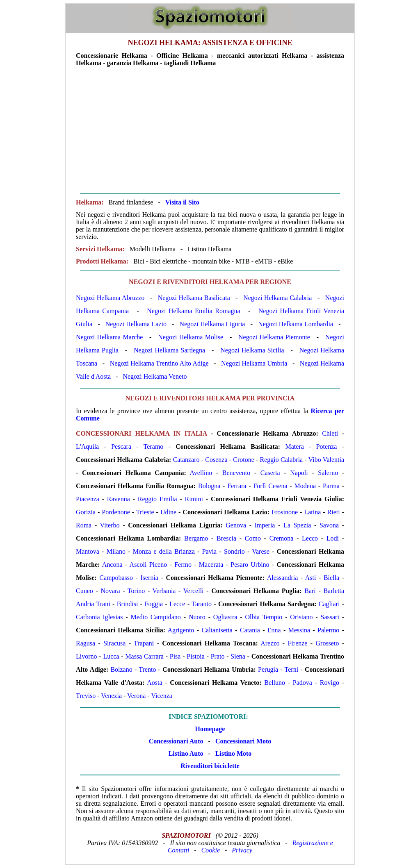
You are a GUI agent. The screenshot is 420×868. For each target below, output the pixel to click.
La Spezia (297, 525)
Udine (168, 512)
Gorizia (86, 512)
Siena (238, 656)
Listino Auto (186, 753)
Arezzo (270, 643)
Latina (312, 512)
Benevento (236, 473)
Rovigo (330, 683)
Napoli (299, 473)
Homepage (210, 729)
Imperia (265, 525)
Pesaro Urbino (250, 565)
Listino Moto (233, 753)
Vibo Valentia (326, 460)
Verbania (164, 591)
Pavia (210, 551)
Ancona (112, 565)
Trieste (145, 512)
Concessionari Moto (242, 741)
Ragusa (86, 643)
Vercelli (194, 591)
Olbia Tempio (264, 617)
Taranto (202, 604)
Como (253, 538)
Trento (147, 669)
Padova (302, 683)
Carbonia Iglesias (99, 617)
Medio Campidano (155, 617)
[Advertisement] (210, 133)
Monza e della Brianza (164, 551)
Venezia (111, 696)
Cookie (211, 850)
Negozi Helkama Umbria (254, 363)
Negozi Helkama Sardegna (169, 350)
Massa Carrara (144, 656)
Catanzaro (186, 460)
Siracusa (114, 643)
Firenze (297, 643)
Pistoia (196, 656)
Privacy (242, 850)
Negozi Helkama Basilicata (194, 298)
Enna (274, 630)
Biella (331, 578)
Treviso (86, 696)
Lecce (177, 604)
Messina (299, 630)
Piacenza (88, 499)
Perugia (268, 669)
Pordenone (116, 512)
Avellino (201, 473)
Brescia (226, 538)
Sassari (330, 617)
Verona (136, 696)
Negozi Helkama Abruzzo (110, 298)
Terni (292, 669)
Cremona (282, 538)
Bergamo (196, 538)
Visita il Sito (182, 202)
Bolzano (121, 669)
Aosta (154, 683)
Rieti (334, 512)
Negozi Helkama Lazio (136, 324)
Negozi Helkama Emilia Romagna (193, 311)
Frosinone (285, 512)
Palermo (328, 630)
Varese (261, 551)
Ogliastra (225, 617)
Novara (110, 591)
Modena (305, 486)
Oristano (301, 617)
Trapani (144, 643)
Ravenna (119, 499)
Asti (311, 578)
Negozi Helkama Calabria (277, 298)
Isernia (149, 578)
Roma (84, 525)
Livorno (87, 656)
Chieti (330, 433)
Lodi (333, 538)
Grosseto (328, 643)
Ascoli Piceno (148, 565)
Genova (236, 525)
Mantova (88, 551)
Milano (116, 551)
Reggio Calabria (282, 460)
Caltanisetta (217, 630)
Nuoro (197, 617)
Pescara (121, 446)
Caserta (270, 473)
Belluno (275, 683)
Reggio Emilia (157, 499)
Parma (331, 486)
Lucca (111, 656)
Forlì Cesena (270, 486)
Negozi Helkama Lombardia (296, 324)
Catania (250, 630)
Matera (294, 446)
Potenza (327, 446)
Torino (136, 591)
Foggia (154, 604)
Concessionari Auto (176, 741)
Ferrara (237, 486)
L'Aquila (87, 446)
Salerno (328, 473)
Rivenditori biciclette (210, 766)
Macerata (211, 565)
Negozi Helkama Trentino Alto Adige (159, 363)
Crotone (244, 460)
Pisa (175, 656)
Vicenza (161, 696)
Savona (329, 525)
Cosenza (216, 460)
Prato (218, 656)
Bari (310, 591)
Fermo (183, 565)
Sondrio (234, 551)
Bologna (209, 486)
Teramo (154, 446)
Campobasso (116, 578)
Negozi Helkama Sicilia (252, 350)
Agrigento (181, 630)
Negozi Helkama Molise (191, 337)
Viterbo (110, 525)
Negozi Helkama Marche (109, 337)
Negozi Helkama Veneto (155, 376)
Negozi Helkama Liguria (212, 324)
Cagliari (329, 604)
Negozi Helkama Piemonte (274, 337)
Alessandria (283, 578)
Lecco (310, 538)
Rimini (194, 499)
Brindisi (128, 604)
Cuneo (84, 591)
